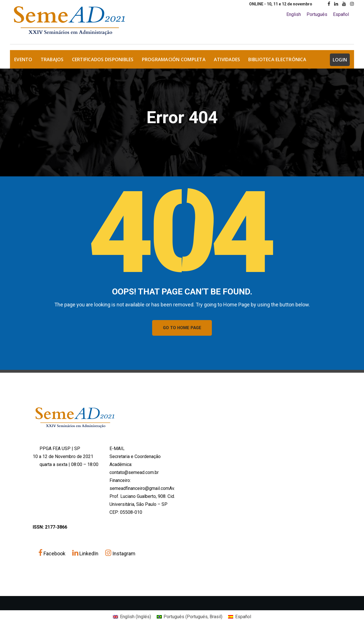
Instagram (120, 555)
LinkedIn (86, 555)
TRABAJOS (52, 59)
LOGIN (340, 60)
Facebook (52, 555)
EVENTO (23, 59)
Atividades (227, 59)
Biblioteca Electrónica (277, 59)
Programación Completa (174, 59)
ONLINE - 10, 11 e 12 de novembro (281, 4)
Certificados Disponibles (103, 59)
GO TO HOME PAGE (182, 329)
